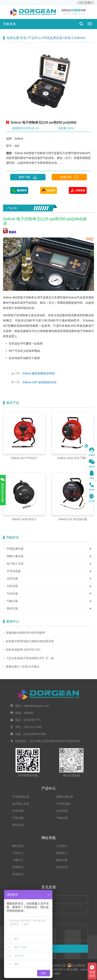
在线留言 (18, 867)
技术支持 (62, 867)
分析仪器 (12, 586)
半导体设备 (14, 571)
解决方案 (62, 860)
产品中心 (35, 38)
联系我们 (18, 874)
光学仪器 (12, 579)
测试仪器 (12, 608)
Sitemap (85, 969)
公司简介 (62, 846)
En (89, 3)
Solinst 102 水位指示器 (73, 519)
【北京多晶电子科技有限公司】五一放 (30, 658)
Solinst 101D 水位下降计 (73, 458)
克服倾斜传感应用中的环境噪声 (26, 633)
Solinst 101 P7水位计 (24, 458)
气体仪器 (12, 593)
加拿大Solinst (74, 38)
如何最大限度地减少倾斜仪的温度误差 (30, 641)
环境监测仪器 (53, 38)
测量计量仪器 (15, 556)
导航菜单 (9, 24)
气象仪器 (12, 601)
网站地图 (72, 969)
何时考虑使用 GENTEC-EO (23, 650)
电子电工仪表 (15, 564)
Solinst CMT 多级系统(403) (39, 382)
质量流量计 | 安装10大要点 (23, 667)
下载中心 (18, 860)
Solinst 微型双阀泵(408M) (39, 373)
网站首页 (18, 846)
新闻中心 (62, 853)
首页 (23, 38)
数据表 (10, 232)
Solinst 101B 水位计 (24, 519)
